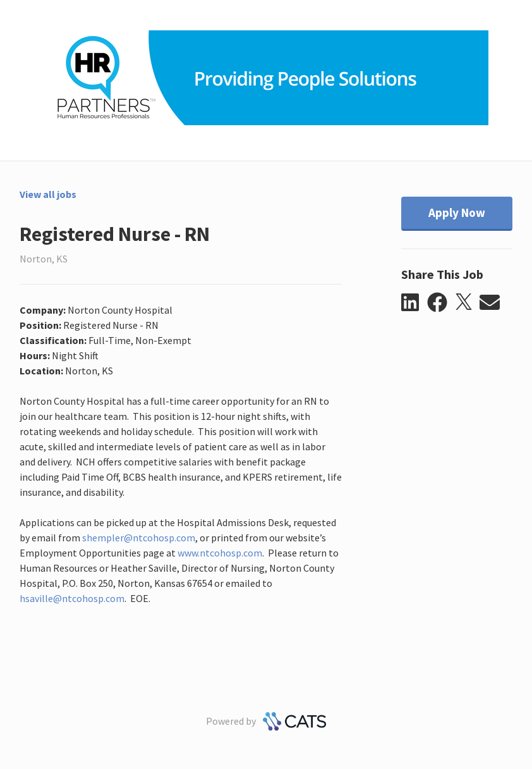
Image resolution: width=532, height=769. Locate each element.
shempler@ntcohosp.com (139, 538)
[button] (414, 303)
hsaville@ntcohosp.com (72, 598)
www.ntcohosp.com (220, 553)
